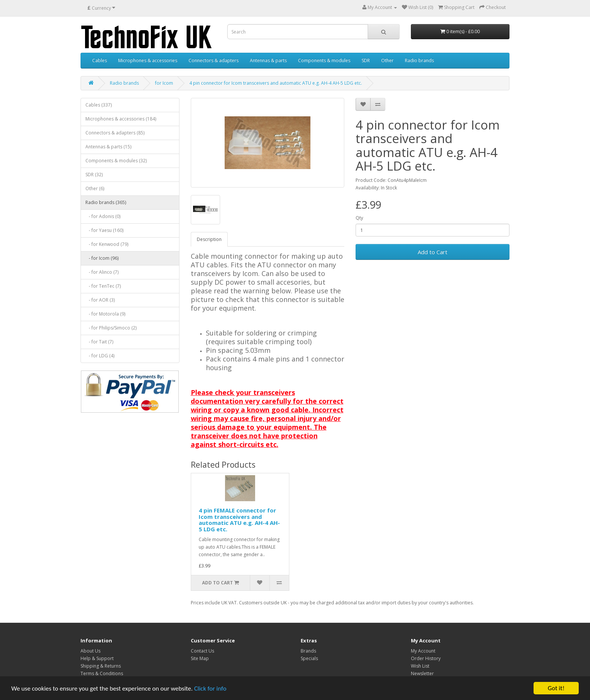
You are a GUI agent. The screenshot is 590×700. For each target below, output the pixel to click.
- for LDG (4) (100, 356)
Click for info (210, 689)
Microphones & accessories (148, 60)
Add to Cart (433, 252)
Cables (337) (99, 105)
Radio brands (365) (106, 202)
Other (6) (95, 188)
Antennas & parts (268, 60)
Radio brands (419, 60)
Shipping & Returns (101, 666)
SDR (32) (94, 175)
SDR (366, 60)
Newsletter (422, 673)
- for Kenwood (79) (107, 244)
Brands (308, 651)
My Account (423, 651)
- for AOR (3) (100, 300)
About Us (90, 651)
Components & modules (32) (116, 161)
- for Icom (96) (102, 258)
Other (387, 60)
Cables (100, 60)
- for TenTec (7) (103, 286)
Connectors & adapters (214, 60)
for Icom (164, 83)
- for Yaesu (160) (104, 230)
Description (209, 239)
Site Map (200, 658)
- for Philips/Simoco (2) (111, 328)
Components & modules (324, 60)
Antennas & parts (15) (108, 147)
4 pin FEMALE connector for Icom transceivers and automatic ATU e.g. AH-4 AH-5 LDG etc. (239, 520)
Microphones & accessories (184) (121, 119)
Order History (426, 658)
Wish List (420, 666)
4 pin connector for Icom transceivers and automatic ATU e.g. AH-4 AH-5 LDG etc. (276, 83)
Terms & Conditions (102, 673)
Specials (309, 658)
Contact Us (202, 651)
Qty (359, 218)
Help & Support (97, 658)
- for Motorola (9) (105, 314)
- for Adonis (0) (103, 216)
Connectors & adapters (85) (115, 133)
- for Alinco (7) (102, 272)
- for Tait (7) (99, 342)
